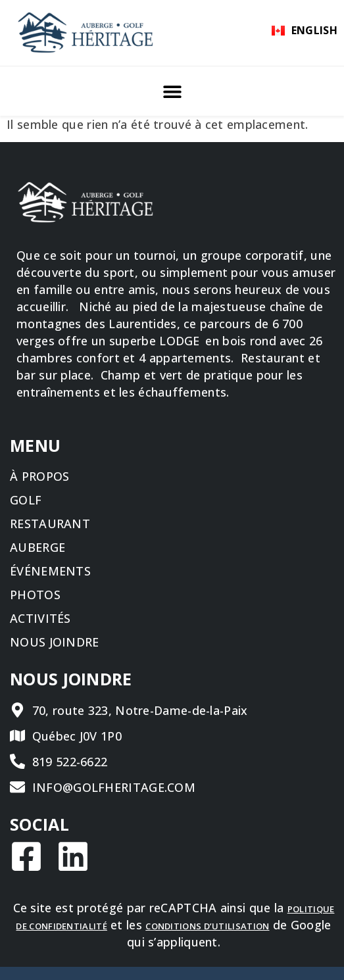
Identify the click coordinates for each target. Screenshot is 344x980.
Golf (26, 500)
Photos (35, 595)
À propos (39, 476)
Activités (40, 618)
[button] (172, 91)
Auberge (37, 547)
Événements (50, 571)
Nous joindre (55, 642)
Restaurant (50, 524)
